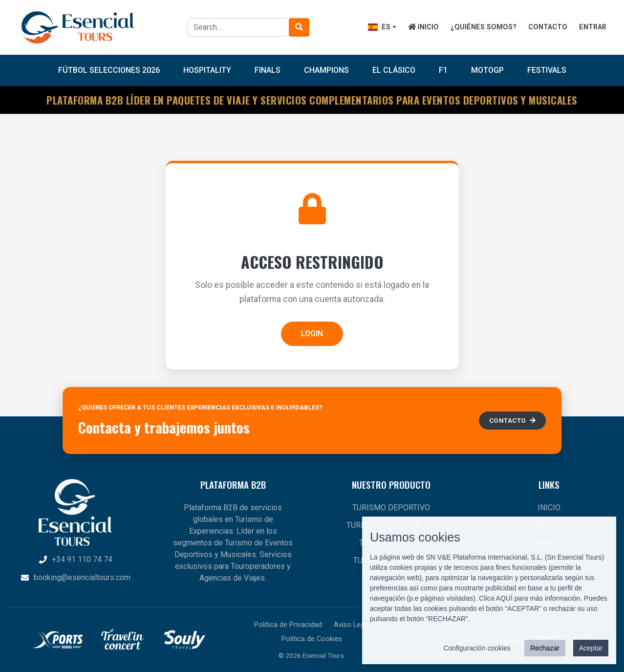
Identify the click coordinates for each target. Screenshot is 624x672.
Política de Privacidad (288, 625)
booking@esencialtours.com (75, 577)
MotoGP (487, 70)
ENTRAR (593, 27)
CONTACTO (548, 27)
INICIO (423, 27)
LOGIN (312, 334)
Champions (326, 70)
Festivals (547, 70)
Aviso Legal (352, 625)
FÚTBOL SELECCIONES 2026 (109, 70)
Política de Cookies (312, 639)
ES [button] (379, 27)
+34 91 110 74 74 (75, 559)
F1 (443, 70)
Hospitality (207, 70)
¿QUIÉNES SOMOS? (484, 27)
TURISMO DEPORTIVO (391, 508)
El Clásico (394, 70)
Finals (268, 70)
